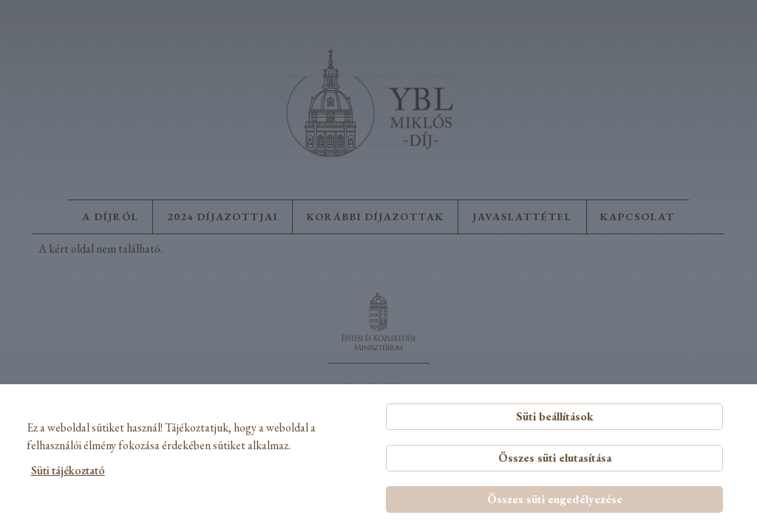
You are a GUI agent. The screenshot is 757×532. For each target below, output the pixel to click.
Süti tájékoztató (68, 470)
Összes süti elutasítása (555, 458)
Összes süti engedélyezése (555, 499)
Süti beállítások (555, 416)
